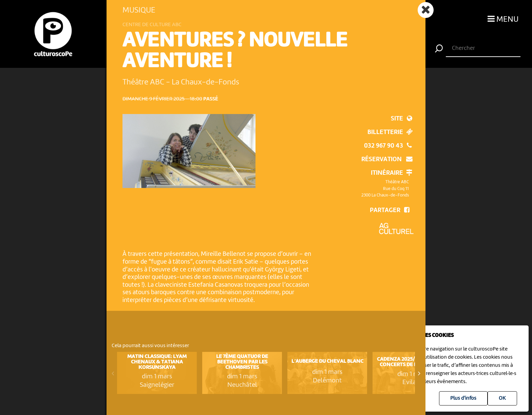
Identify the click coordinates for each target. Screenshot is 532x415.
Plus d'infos (463, 398)
